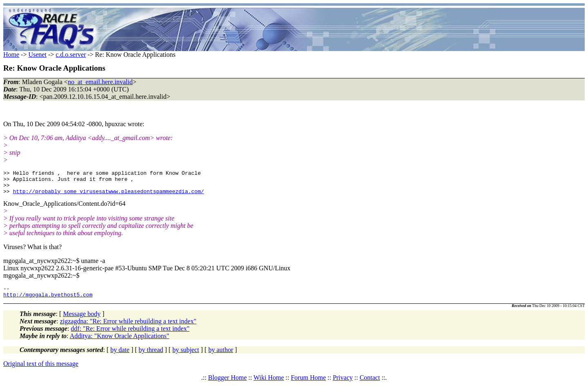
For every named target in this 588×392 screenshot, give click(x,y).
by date (120, 357)
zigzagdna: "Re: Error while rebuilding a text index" (128, 329)
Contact (370, 385)
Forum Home (308, 385)
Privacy (343, 385)
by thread (151, 357)
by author (221, 357)
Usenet (37, 55)
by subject (186, 357)
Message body (82, 321)
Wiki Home (269, 385)
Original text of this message (41, 371)
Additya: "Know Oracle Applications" (120, 343)
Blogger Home (228, 385)
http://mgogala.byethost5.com (48, 302)
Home (11, 55)
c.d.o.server (71, 55)
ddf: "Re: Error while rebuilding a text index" (130, 336)
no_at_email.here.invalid (100, 82)
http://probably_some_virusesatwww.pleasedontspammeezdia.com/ (108, 196)
